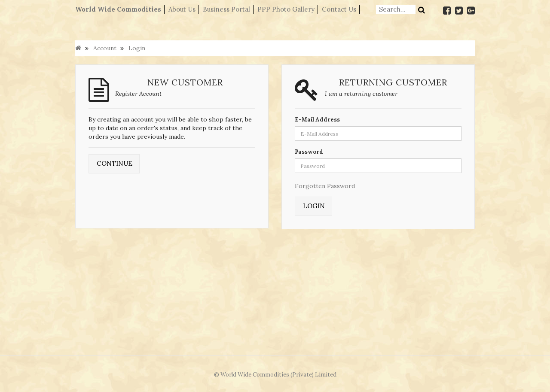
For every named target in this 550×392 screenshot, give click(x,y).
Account (105, 48)
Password (309, 152)
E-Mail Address (317, 120)
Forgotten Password (325, 186)
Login (137, 48)
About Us (182, 9)
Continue (115, 163)
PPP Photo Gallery (286, 9)
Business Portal (226, 9)
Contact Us (339, 9)
